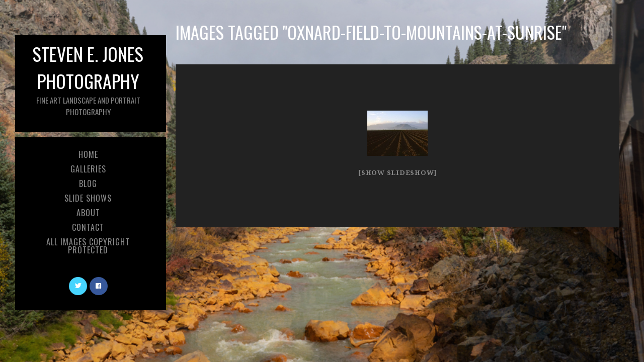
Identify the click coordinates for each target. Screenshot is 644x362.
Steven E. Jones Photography (88, 79)
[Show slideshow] (397, 173)
